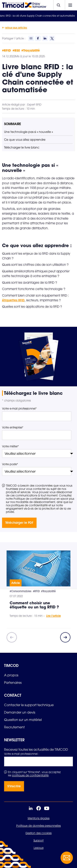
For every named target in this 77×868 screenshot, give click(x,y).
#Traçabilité (31, 50)
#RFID (6, 50)
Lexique (39, 848)
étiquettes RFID (13, 300)
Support (38, 840)
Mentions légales (39, 818)
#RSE (16, 50)
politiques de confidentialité (30, 775)
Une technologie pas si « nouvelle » (29, 132)
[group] (38, 589)
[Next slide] (65, 637)
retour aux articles (16, 28)
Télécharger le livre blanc (22, 147)
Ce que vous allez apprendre (25, 140)
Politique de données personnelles (38, 826)
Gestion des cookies (38, 833)
